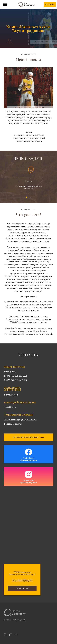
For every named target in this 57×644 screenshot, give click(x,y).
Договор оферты (13, 424)
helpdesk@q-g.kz (22, 580)
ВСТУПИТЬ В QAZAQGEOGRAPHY (26, 437)
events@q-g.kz (11, 395)
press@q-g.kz (10, 407)
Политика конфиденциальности (20, 420)
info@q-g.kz (9, 372)
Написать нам (22, 588)
